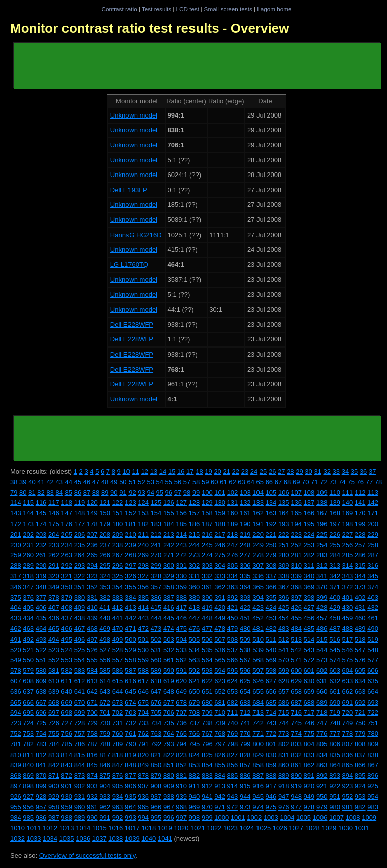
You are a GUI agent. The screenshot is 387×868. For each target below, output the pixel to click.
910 (181, 786)
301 (181, 566)
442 (131, 618)
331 (195, 576)
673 (118, 702)
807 (348, 744)
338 (284, 576)
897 (16, 786)
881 (181, 775)
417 (181, 607)
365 (258, 587)
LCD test (188, 9)
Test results (156, 9)
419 (207, 607)
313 (335, 566)
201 (16, 534)
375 (16, 597)
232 (41, 545)
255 (335, 545)
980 (335, 807)
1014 (83, 828)
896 (373, 775)
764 (169, 734)
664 (373, 692)
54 (160, 482)
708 (195, 712)
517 (348, 639)
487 (335, 629)
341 (322, 576)
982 (360, 807)
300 (169, 566)
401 (348, 597)
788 (105, 744)
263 (67, 555)
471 (131, 629)
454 (284, 618)
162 (258, 513)
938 (169, 797)
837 (360, 755)
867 (373, 765)
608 (28, 681)
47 (96, 482)
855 (220, 765)
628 (284, 681)
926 (16, 797)
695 (28, 712)
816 (92, 755)
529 (131, 650)
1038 (116, 838)
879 (156, 775)
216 (207, 534)
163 (271, 513)
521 (28, 650)
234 (67, 545)
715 (284, 712)
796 (207, 744)
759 (105, 734)
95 (160, 493)
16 (181, 471)
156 (181, 513)
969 (195, 807)
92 (132, 493)
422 (245, 607)
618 (156, 681)
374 (373, 587)
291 (54, 566)
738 (207, 723)
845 (92, 765)
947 (284, 797)
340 (309, 576)
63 (241, 482)
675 (143, 702)
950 (322, 797)
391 (220, 597)
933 (105, 797)
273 (195, 555)
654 (245, 692)
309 (284, 566)
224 (309, 534)
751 (373, 723)
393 (245, 597)
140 (348, 503)
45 (78, 482)
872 (67, 775)
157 (195, 513)
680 (207, 702)
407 (54, 607)
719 (335, 712)
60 (214, 482)
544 (322, 650)
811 (28, 755)
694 (16, 712)
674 (131, 702)
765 (181, 734)
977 (296, 807)
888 (271, 775)
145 (41, 513)
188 (220, 524)
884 (220, 775)
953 (360, 797)
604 (348, 671)
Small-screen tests (228, 9)
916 (258, 786)
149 (92, 513)
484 (296, 629)
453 (271, 618)
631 (322, 681)
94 (150, 493)
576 (360, 660)
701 (105, 712)
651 (207, 692)
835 (335, 755)
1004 (287, 817)
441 (118, 618)
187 (207, 524)
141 (360, 503)
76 (360, 482)
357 (156, 587)
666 (28, 702)
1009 (369, 817)
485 (309, 629)
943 (233, 797)
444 (156, 618)
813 (54, 755)
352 (92, 587)
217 (220, 534)
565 (220, 660)
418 (195, 607)
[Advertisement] (198, 66)
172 (16, 524)
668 (54, 702)
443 (143, 618)
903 (92, 786)
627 (271, 681)
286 (360, 555)
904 (105, 786)
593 (207, 671)
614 (105, 681)
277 (245, 555)
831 (284, 755)
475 (181, 629)
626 (258, 681)
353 (105, 587)
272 (181, 555)
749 (348, 723)
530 (143, 650)
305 (233, 566)
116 (41, 503)
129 (207, 503)
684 (258, 702)
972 (233, 807)
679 (195, 702)
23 (245, 471)
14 (163, 471)
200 (373, 524)
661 (335, 692)
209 (118, 534)
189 (233, 524)
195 (309, 524)
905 (118, 786)
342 (335, 576)
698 (67, 712)
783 (41, 744)
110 (335, 493)
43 (59, 482)
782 (28, 744)
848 (131, 765)
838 (373, 755)
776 (322, 734)
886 (245, 775)
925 (373, 786)
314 (348, 566)
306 (245, 566)
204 (54, 534)
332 (207, 576)
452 (258, 618)
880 (169, 775)
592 (195, 671)
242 (169, 545)
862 (309, 765)
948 (296, 797)
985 (28, 817)
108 (309, 493)
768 (220, 734)
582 (67, 671)
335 (245, 576)
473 (156, 629)
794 (181, 744)
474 (169, 629)
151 (118, 513)
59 (205, 482)
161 (245, 513)
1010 (17, 828)
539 (258, 650)
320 (54, 576)
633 (348, 681)
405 (28, 607)
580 (41, 671)
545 (335, 650)
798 (233, 744)
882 (195, 775)
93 (141, 493)
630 (309, 681)
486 (322, 629)
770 (245, 734)
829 (258, 755)
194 (296, 524)
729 (92, 723)
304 (220, 566)
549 (16, 660)
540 (271, 650)
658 (296, 692)
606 (373, 671)
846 (105, 765)
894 (348, 775)
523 (54, 650)
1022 (214, 828)
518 (360, 639)
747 (322, 723)
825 (207, 755)
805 (322, 744)
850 (156, 765)
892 (322, 775)
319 (41, 576)
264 (80, 555)
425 (284, 607)
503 (169, 639)
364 (245, 587)
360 (195, 587)
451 (245, 618)
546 (348, 650)
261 (41, 555)
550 (28, 660)
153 (143, 513)
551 (41, 660)
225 (322, 534)
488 (348, 629)
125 (156, 503)
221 (271, 534)
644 (118, 692)
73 (333, 482)
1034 (50, 838)
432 (373, 607)
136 (296, 503)
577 (373, 660)
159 (220, 513)
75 (351, 482)
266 (105, 555)
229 (373, 534)
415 (156, 607)
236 (92, 545)
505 (195, 639)
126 (169, 503)
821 (156, 755)
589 (156, 671)
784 (54, 744)
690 (335, 702)
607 (16, 681)
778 (348, 734)
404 (16, 607)
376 (28, 597)
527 (105, 650)
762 (143, 734)
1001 (238, 817)
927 (28, 797)
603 (335, 671)
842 (54, 765)
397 (296, 597)
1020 (181, 828)
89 (105, 493)
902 (80, 786)
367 (284, 587)
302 (195, 566)
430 (348, 607)
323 (92, 576)
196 (322, 524)
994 (143, 817)
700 (92, 712)
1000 (221, 817)
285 (348, 555)
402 (360, 597)
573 (322, 660)
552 (54, 660)
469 (105, 629)
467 (80, 629)
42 (50, 482)
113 (373, 493)
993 (131, 817)
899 (41, 786)
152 (131, 513)
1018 (148, 828)
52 (141, 482)
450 (233, 618)
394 (258, 597)
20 (217, 471)
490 (373, 629)
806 (335, 744)
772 (271, 734)
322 (80, 576)
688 (309, 702)
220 (258, 534)
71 (314, 482)
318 (28, 576)
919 (296, 786)
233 (54, 545)
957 (41, 807)
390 (207, 597)
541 (284, 650)
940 (195, 797)
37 (372, 471)
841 (41, 765)
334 (233, 576)
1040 (148, 838)
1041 (165, 838)
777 (335, 734)
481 (258, 629)
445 (169, 618)
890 (296, 775)
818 (118, 755)
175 (54, 524)
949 (309, 797)
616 (131, 681)
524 (67, 650)
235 (80, 545)
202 (28, 534)
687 (296, 702)
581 (54, 671)
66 (269, 482)
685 (271, 702)
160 (233, 513)
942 (220, 797)
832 (296, 755)
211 (143, 534)
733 (143, 723)
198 (348, 524)
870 (41, 775)
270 (156, 555)
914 (233, 786)
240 (143, 545)
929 (54, 797)
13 (154, 471)
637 (28, 692)
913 (220, 786)
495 (67, 639)
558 (131, 660)
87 (87, 493)
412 (118, 607)
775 (309, 734)
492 (28, 639)
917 (271, 786)
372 (348, 587)
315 (360, 566)
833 (309, 755)
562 (181, 660)
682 (233, 702)
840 (28, 765)
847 (118, 765)
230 (16, 545)
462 (16, 629)
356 (143, 587)
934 (118, 797)
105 (271, 493)
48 (105, 482)
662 (348, 692)
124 (143, 503)
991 (105, 817)
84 (59, 493)
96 (169, 493)
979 (322, 807)
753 (28, 734)
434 (28, 618)
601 (309, 671)
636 (16, 692)
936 (143, 797)
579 (28, 671)
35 (354, 471)
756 (67, 734)
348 (41, 587)
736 (181, 723)
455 (296, 618)
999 (207, 817)
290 (41, 566)
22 (236, 471)
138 (322, 503)
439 (92, 618)
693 (373, 702)
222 (284, 534)
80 (23, 493)
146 (54, 513)
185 (181, 524)
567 (245, 660)
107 (296, 493)
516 (335, 639)
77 (369, 482)
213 (169, 534)
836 (348, 755)
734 (156, 723)
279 (271, 555)
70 (305, 482)
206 (80, 534)
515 (322, 639)
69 (296, 482)
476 (195, 629)
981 (348, 807)
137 (309, 503)
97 (178, 493)
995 (156, 817)
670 (80, 702)
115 (28, 503)
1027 (296, 828)
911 (195, 786)
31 (317, 471)
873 (80, 775)
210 (131, 534)
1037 (100, 838)
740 (233, 723)
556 (105, 660)
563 (195, 660)
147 (67, 513)
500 (131, 639)
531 (156, 650)
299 (156, 566)
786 (80, 744)
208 (105, 534)
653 (233, 692)
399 (322, 597)
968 (181, 807)
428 (322, 607)
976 (284, 807)
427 (309, 607)
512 (284, 639)
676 (156, 702)
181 (131, 524)
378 (54, 597)
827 (233, 755)
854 (207, 765)
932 (92, 797)
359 (181, 587)
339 (296, 576)
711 (233, 712)
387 (169, 597)
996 (169, 817)
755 (54, 734)
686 (284, 702)
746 (309, 723)
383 (118, 597)
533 (181, 650)
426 (296, 607)
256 (348, 545)
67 (278, 482)
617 (143, 681)
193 (284, 524)
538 (245, 650)
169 (348, 513)
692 (360, 702)
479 (233, 629)
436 (54, 618)
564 (207, 660)
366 (271, 587)
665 (16, 702)
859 (271, 765)
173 (28, 524)
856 (233, 765)
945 (258, 797)
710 (220, 712)
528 (118, 650)
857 (245, 765)
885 (233, 775)
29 (299, 471)
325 (118, 576)
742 (258, 723)
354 (118, 587)
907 (143, 786)
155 (169, 513)
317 (16, 576)
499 (118, 639)
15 (172, 471)
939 (181, 797)
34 (345, 471)
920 (309, 786)
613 (92, 681)
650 (195, 692)
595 (233, 671)
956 (28, 807)
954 (373, 797)
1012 (50, 828)
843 (67, 765)
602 (322, 671)
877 (131, 775)
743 (271, 723)
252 (296, 545)
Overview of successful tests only (87, 856)
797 (220, 744)
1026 (280, 828)
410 (92, 607)
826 (220, 755)
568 (258, 660)
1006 (320, 817)
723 (16, 723)
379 (67, 597)
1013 (67, 828)
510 (258, 639)
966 (156, 807)
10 (126, 471)
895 (360, 775)
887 (258, 775)
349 (54, 587)
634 (360, 681)
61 (223, 482)
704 (143, 712)
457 (322, 618)
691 (348, 702)
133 (258, 503)
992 (118, 817)
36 (363, 471)
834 (322, 755)
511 (271, 639)
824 (195, 755)
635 (373, 681)
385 (143, 597)
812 (41, 755)
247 (233, 545)
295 (105, 566)
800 (258, 744)
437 (67, 618)
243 (181, 545)
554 (80, 660)
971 (220, 807)
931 (80, 797)
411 (105, 607)
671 (92, 702)
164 (284, 513)
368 (296, 587)
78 (378, 482)
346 (16, 587)
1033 (34, 838)
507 (220, 639)
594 (220, 671)
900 (54, 786)
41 (41, 482)
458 (335, 618)
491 (16, 639)
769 (233, 734)
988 (67, 817)
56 (178, 482)
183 (156, 524)
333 (220, 576)
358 (169, 587)
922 (335, 786)
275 (220, 555)
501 (143, 639)
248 (245, 545)
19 (208, 471)
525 (80, 650)
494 (54, 639)
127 (181, 503)
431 (360, 607)
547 (360, 650)
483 (284, 629)
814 (67, 755)
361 (207, 587)
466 (67, 629)
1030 (345, 828)
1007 (336, 817)
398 (309, 597)
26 (272, 471)
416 (169, 607)
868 (16, 775)
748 (335, 723)
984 (16, 817)
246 (220, 545)
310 (296, 566)
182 (143, 524)
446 (181, 618)
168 (335, 513)
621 (195, 681)
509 (245, 639)
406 (41, 607)
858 (258, 765)
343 (348, 576)
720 (348, 712)
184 (169, 524)
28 (290, 471)
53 (150, 482)
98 (187, 493)
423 (258, 607)
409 (80, 607)
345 (373, 576)
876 (118, 775)
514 (309, 639)
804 (309, 744)
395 (271, 597)
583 (80, 671)
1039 (132, 838)
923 (348, 786)
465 (54, 629)
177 (80, 524)
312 (322, 566)
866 (360, 765)
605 (360, 671)
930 (67, 797)
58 (196, 482)
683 (245, 702)
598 (271, 671)
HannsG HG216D (136, 235)
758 (92, 734)
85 (69, 493)
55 (169, 482)
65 (260, 482)
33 (336, 471)
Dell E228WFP (132, 325)
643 (105, 692)
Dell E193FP (129, 190)
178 (92, 524)
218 (233, 534)
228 (360, 534)
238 (118, 545)
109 (322, 493)
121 (105, 503)
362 (220, 587)
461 (373, 618)
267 (118, 555)
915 (245, 786)
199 (360, 524)
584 (92, 671)
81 (32, 493)
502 (156, 639)
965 (143, 807)
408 (67, 607)
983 (373, 807)
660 (322, 692)
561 (169, 660)
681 (220, 702)
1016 (116, 828)
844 (80, 765)
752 (16, 734)
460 (360, 618)
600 (296, 671)
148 (80, 513)
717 (309, 712)
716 (296, 712)
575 (348, 660)
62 (232, 482)
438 (80, 618)
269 (143, 555)
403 (373, 597)
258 (373, 545)
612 (80, 681)
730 (105, 723)
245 (207, 545)
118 (67, 503)
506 (207, 639)
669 (67, 702)
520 (16, 650)
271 (169, 555)
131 (233, 503)
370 (322, 587)
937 (156, 797)
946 (271, 797)
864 (335, 765)
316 (373, 566)
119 (80, 503)
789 (118, 744)
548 (373, 650)
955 (16, 807)
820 (143, 755)
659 (309, 692)
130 (220, 503)
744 (284, 723)
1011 (34, 828)
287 (373, 555)
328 (156, 576)
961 (92, 807)
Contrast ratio (119, 9)
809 (373, 744)
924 (360, 786)
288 (16, 566)
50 (123, 482)
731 (118, 723)
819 (131, 755)
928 (41, 797)
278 (258, 555)
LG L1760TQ (129, 265)
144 (28, 513)
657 (284, 692)
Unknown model (134, 115)
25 (263, 471)
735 (169, 723)
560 (156, 660)
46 (87, 482)
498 (105, 639)
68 (287, 482)
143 (16, 513)
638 (41, 692)
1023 (231, 828)
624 (233, 681)
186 (195, 524)
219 (245, 534)
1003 (271, 817)
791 (143, 744)
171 (373, 513)
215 (195, 534)
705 (156, 712)
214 (181, 534)
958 (54, 807)
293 (80, 566)
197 (335, 524)
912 (207, 786)
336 (258, 576)
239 (131, 545)
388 (181, 597)
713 (258, 712)
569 (271, 660)
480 (245, 629)
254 (322, 545)
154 (156, 513)
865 (348, 765)
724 (28, 723)
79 (14, 493)
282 (309, 555)
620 (181, 681)
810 (16, 755)
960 (80, 807)
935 (131, 797)
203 (41, 534)
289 (28, 566)
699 (80, 712)
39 (23, 482)
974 (258, 807)
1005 (304, 817)
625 (245, 681)
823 (181, 755)
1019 (165, 828)
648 (169, 692)
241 (156, 545)
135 (284, 503)
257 (360, 545)
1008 (353, 817)
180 (118, 524)
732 (131, 723)
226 (335, 534)
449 (220, 618)
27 (281, 471)
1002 (254, 817)
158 (207, 513)
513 (296, 639)
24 (254, 471)
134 (271, 503)
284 (335, 555)
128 (195, 503)
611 (67, 681)
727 (67, 723)
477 (207, 629)
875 (105, 775)
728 (80, 723)
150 (105, 513)
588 (143, 671)
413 (131, 607)
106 (284, 493)
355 (131, 587)
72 (324, 482)
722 (373, 712)
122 (118, 503)
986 (41, 817)
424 (271, 607)
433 (16, 618)
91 (123, 493)
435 (41, 618)
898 (28, 786)
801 (271, 744)
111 (348, 493)
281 (296, 555)
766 (195, 734)
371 (335, 587)
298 (143, 566)
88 (96, 493)
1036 (83, 838)
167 (322, 513)
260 (28, 555)
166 (309, 513)
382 (105, 597)
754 (41, 734)
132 (245, 503)
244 (195, 545)
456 (309, 618)
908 (156, 786)
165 (296, 513)
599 (284, 671)
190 (245, 524)
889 (284, 775)
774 (296, 734)
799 (245, 744)
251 (284, 545)
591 (181, 671)
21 (226, 471)
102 (233, 493)
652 (220, 692)
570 (284, 660)
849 (143, 765)
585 (105, 671)
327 (143, 576)
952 (348, 797)
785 (67, 744)
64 (250, 482)
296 (118, 566)
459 (348, 618)
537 (233, 650)
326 (131, 576)
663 (360, 692)
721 (360, 712)
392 (233, 597)
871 (54, 775)
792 (156, 744)
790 (131, 744)
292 (67, 566)
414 (143, 607)
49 (114, 482)
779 (360, 734)
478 (220, 629)
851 (169, 765)
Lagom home (274, 9)
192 (271, 524)
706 (169, 712)
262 (54, 555)
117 (54, 503)
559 (143, 660)
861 (296, 765)
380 (80, 597)
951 (335, 797)
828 (245, 755)
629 (296, 681)
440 (105, 618)
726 (54, 723)
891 (309, 775)
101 (220, 493)
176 (67, 524)
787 (92, 744)
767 (207, 734)
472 (143, 629)
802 (284, 744)
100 (207, 493)
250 (271, 545)
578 (16, 671)
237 (105, 545)
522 (41, 650)
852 (181, 765)
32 (327, 471)
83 (50, 493)
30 (308, 471)
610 (54, 681)
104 (258, 493)
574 (335, 660)
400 (335, 597)
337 (271, 576)
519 (373, 639)
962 (105, 807)
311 (309, 566)
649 (181, 692)
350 (67, 587)
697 (54, 712)
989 (80, 817)
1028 (313, 828)
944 (245, 797)
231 (28, 545)
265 (92, 555)
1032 (17, 838)
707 (181, 712)
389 (195, 597)
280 (284, 555)
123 (131, 503)
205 (67, 534)
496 (80, 639)
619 (169, 681)
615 (118, 681)
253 (309, 545)
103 (245, 493)
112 (360, 493)
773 (284, 734)
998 (195, 817)
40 (32, 482)
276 (233, 555)
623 (220, 681)
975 (271, 807)
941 (207, 797)
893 (335, 775)
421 (233, 607)
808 (360, 744)
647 (156, 692)
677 (169, 702)
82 (41, 493)
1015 (100, 828)
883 (207, 775)
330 (181, 576)
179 (105, 524)
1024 (247, 828)
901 (67, 786)
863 (322, 765)
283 (322, 555)
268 (131, 555)
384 (131, 597)
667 (41, 702)
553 (67, 660)
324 (105, 576)
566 (233, 660)
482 (271, 629)
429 (335, 607)
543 (309, 650)
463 (28, 629)
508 (233, 639)
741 (245, 723)
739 (220, 723)
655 (258, 692)
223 (296, 534)
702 (118, 712)
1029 (329, 828)
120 (92, 503)
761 (131, 734)
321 (67, 576)
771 (258, 734)
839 (16, 765)
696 (41, 712)
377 (41, 597)
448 (207, 618)
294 (92, 566)
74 (342, 482)
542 (296, 650)
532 (169, 650)
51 (132, 482)
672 (105, 702)
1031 (362, 828)
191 (258, 524)
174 (41, 524)
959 (67, 807)
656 (271, 692)
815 (80, 755)
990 (92, 817)
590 (169, 671)
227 (348, 534)
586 (118, 671)
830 (271, 755)
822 (169, 755)
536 (220, 650)
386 (156, 597)
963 (118, 807)
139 (335, 503)
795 (195, 744)
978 (309, 807)
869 (28, 775)
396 (284, 597)
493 (41, 639)
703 (131, 712)
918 (284, 786)
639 (54, 692)
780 (373, 734)
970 (207, 807)
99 (196, 493)
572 (309, 660)
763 (156, 734)
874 (92, 775)
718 (322, 712)
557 (118, 660)
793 (169, 744)
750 (360, 723)
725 (41, 723)
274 (207, 555)
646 (143, 692)
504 (181, 639)
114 (16, 503)
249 (258, 545)
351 (80, 587)
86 (78, 493)
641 (80, 692)
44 (69, 482)
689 (322, 702)
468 (92, 629)
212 (156, 534)
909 (169, 786)
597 (258, 671)
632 (335, 681)
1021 (198, 828)
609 (41, 681)
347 (28, 587)
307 (258, 566)
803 (296, 744)
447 (195, 618)
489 (360, 629)
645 (131, 692)
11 (136, 471)
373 (360, 587)
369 (309, 587)
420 (220, 607)
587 (131, 671)
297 (131, 566)
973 (245, 807)
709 (207, 712)
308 (271, 566)
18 (199, 471)
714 (271, 712)
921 (322, 786)
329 (169, 576)
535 (207, 650)
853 (195, 765)
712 (245, 712)
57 (187, 482)
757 (80, 734)
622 (207, 681)
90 (114, 493)
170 (360, 513)
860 (284, 765)
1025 (263, 828)
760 (118, 734)
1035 (67, 838)
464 (41, 629)
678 (181, 702)
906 (131, 786)
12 (145, 471)
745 (296, 723)
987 (54, 817)
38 (14, 482)
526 (92, 650)
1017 (132, 828)
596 (245, 671)
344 (360, 576)
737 (195, 723)
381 (92, 597)
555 (92, 660)
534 (195, 650)
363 (233, 587)
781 (16, 744)
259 (16, 555)
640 (67, 692)
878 (143, 775)
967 (169, 807)
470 (118, 629)
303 (207, 566)
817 (105, 755)
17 (190, 471)
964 (131, 807)
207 (92, 534)
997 (181, 817)
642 (92, 692)
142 (373, 503)
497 (92, 639)
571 (296, 660)
